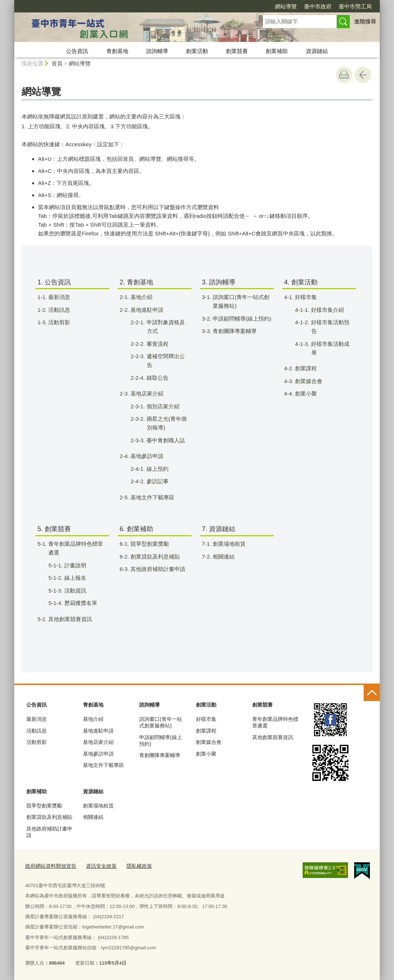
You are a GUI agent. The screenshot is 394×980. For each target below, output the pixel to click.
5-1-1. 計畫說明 (74, 565)
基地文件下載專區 (103, 765)
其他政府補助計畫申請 (49, 832)
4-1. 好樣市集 (305, 297)
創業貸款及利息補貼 (49, 817)
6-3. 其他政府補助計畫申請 (157, 569)
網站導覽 (286, 6)
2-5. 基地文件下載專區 (151, 497)
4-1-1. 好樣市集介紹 (327, 310)
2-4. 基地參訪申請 (146, 456)
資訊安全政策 (96, 865)
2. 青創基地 (136, 282)
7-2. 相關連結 (223, 557)
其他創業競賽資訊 (273, 737)
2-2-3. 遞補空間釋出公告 (165, 361)
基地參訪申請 (98, 754)
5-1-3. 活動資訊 (74, 591)
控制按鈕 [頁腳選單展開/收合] (372, 693)
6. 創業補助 (136, 529)
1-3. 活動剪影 (58, 322)
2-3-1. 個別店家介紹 (162, 406)
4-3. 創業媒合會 (308, 381)
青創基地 (117, 51)
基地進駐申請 (98, 731)
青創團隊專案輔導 (160, 755)
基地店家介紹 (98, 742)
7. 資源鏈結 (219, 529)
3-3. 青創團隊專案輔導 (234, 331)
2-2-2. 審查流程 (157, 344)
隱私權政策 (132, 865)
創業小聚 (206, 754)
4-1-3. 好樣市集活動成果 (329, 348)
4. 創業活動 (301, 282)
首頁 (57, 63)
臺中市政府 (318, 6)
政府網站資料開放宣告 (49, 865)
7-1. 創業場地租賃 (228, 544)
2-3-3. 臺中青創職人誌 (165, 440)
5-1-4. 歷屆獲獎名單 (80, 603)
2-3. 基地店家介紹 (146, 393)
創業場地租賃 (98, 806)
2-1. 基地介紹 (141, 297)
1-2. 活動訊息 (58, 310)
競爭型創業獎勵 (44, 806)
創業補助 (277, 51)
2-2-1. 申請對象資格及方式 (165, 327)
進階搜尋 (365, 21)
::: (11, 3)
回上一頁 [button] (363, 75)
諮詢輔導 (157, 51)
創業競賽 (237, 51)
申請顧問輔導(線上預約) (161, 741)
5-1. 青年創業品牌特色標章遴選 (75, 548)
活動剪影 (37, 742)
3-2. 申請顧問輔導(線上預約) (241, 319)
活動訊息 (37, 731)
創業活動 (197, 51)
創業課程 (206, 731)
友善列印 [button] (344, 75)
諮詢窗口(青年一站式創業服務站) (161, 722)
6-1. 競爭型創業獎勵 (149, 544)
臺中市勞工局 (355, 6)
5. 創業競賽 (54, 529)
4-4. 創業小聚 (305, 393)
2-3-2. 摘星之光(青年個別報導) (166, 423)
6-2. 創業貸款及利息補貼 (154, 557)
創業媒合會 (209, 742)
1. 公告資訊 (54, 282)
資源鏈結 (317, 51)
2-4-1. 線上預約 (157, 469)
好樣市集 (206, 719)
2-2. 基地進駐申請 (146, 310)
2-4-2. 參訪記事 (157, 481)
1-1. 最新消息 (58, 297)
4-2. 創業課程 (305, 368)
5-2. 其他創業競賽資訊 (69, 619)
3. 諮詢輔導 (219, 282)
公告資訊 (77, 51)
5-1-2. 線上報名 (74, 578)
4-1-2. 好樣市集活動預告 (329, 327)
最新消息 (37, 719)
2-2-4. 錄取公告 (157, 378)
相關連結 (93, 817)
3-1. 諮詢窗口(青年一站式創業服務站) (240, 301)
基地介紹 (93, 719)
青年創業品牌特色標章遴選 (275, 722)
